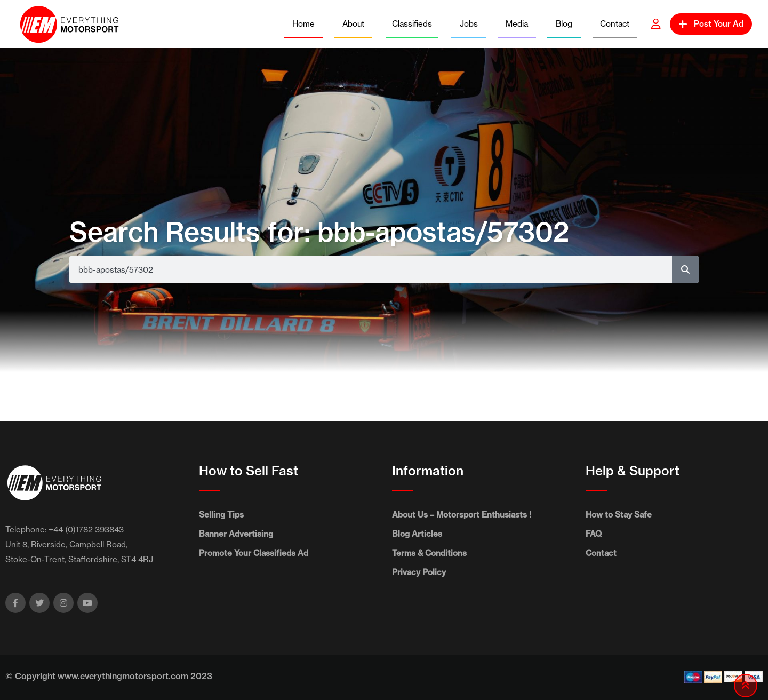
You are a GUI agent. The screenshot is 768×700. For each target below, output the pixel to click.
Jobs (469, 24)
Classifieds (412, 24)
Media (517, 24)
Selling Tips (221, 515)
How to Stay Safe (619, 515)
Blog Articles (417, 534)
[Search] (685, 269)
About (353, 24)
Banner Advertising (236, 534)
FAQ (594, 534)
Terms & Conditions (429, 553)
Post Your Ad (711, 24)
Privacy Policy (419, 572)
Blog (564, 24)
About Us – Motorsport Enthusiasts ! (462, 515)
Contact (615, 24)
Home (303, 24)
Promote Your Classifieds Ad (254, 553)
